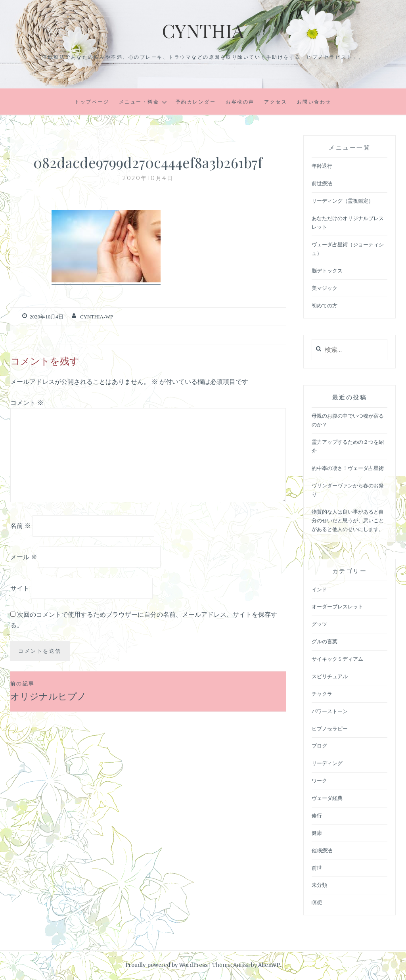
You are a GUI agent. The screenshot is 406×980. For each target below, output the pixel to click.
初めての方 (325, 306)
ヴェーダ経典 (327, 798)
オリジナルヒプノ (79, 690)
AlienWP (269, 965)
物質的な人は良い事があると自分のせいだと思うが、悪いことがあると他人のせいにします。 (348, 521)
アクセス (276, 102)
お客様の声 (240, 102)
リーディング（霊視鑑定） (343, 201)
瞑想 (317, 902)
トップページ (92, 102)
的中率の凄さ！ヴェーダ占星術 (348, 468)
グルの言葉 (325, 642)
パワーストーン (330, 711)
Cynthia (203, 30)
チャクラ (322, 694)
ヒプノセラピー (330, 729)
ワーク (319, 781)
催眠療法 (322, 851)
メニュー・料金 (139, 102)
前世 (317, 868)
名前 (21, 525)
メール (24, 556)
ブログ (319, 746)
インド (319, 590)
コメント (27, 402)
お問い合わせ (314, 102)
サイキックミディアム (337, 659)
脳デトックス (327, 271)
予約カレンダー (196, 102)
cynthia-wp (96, 317)
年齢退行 (322, 166)
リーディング (327, 763)
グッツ (319, 624)
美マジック (325, 288)
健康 (317, 833)
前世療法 (322, 183)
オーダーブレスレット (337, 607)
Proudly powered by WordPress (167, 965)
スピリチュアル (330, 676)
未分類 (319, 885)
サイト (20, 588)
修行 (317, 816)
